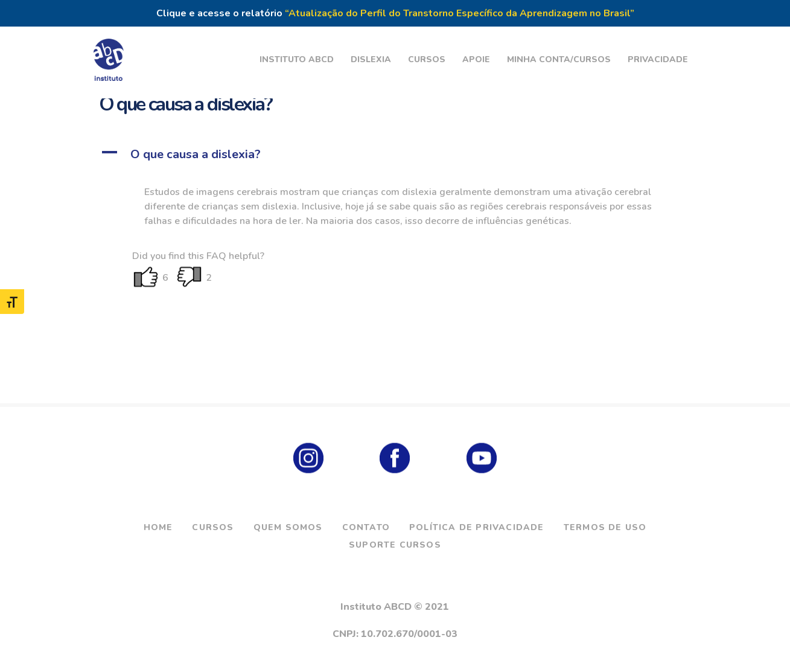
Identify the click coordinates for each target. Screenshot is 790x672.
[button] (395, 155)
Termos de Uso (605, 527)
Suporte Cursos (395, 545)
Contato (366, 527)
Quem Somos (288, 527)
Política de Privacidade (477, 527)
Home (158, 527)
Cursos (213, 527)
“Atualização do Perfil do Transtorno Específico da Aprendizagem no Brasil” (460, 13)
